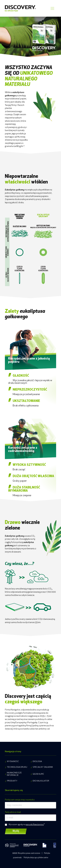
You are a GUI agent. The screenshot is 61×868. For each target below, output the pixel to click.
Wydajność (13, 762)
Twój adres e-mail (13, 812)
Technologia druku (17, 767)
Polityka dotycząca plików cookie (36, 858)
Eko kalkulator (41, 781)
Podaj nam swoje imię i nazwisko (20, 800)
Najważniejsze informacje (14, 774)
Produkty (12, 781)
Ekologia (37, 762)
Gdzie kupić (38, 774)
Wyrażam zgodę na (26, 825)
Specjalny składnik (43, 767)
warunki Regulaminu (35, 825)
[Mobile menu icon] (52, 8)
